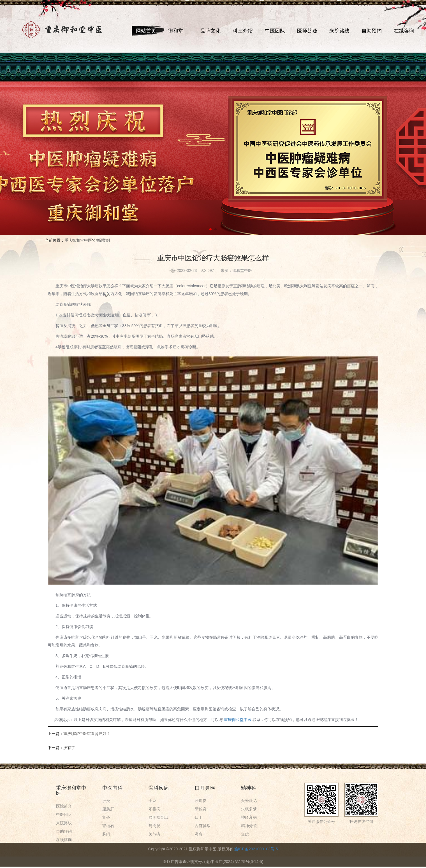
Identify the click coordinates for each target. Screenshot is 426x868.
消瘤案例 (102, 240)
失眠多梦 (249, 809)
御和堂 (176, 31)
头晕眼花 (249, 801)
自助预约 (372, 31)
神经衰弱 (249, 817)
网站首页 (146, 31)
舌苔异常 (203, 826)
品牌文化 (210, 31)
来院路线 (339, 31)
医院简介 (64, 806)
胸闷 (106, 834)
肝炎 (106, 801)
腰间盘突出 (158, 817)
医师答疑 (307, 31)
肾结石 (108, 826)
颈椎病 (154, 809)
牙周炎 (201, 801)
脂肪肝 (108, 809)
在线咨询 (404, 31)
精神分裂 (249, 826)
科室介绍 (243, 31)
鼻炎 (199, 834)
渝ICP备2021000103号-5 (256, 849)
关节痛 (154, 834)
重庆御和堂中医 (78, 240)
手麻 (152, 801)
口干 (199, 817)
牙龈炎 (201, 809)
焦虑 (245, 834)
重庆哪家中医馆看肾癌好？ (87, 734)
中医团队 (275, 31)
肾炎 (106, 817)
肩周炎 (154, 826)
